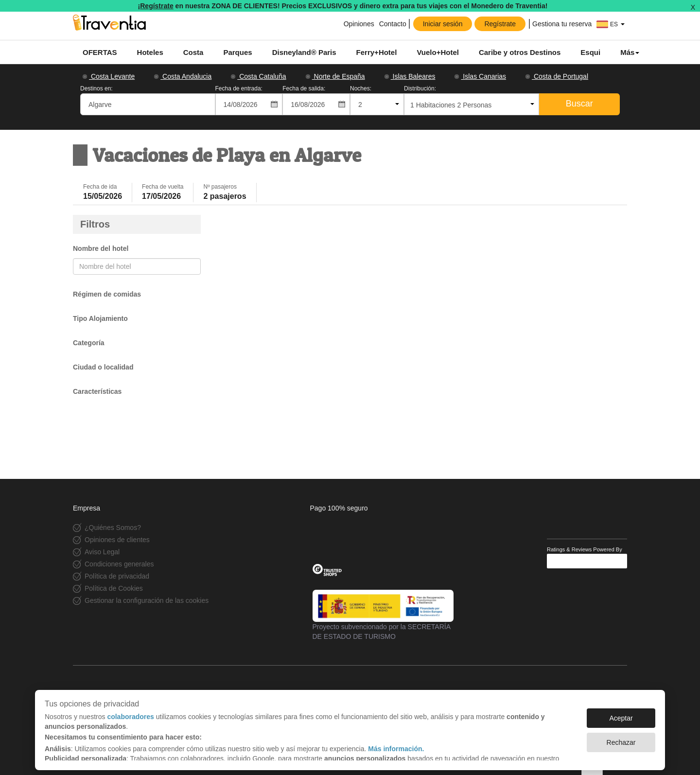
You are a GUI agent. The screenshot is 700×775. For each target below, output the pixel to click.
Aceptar (621, 713)
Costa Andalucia (183, 76)
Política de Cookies (114, 588)
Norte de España (335, 76)
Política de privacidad (117, 576)
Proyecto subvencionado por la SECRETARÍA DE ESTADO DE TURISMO (383, 615)
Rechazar (621, 738)
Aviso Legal (102, 552)
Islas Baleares (410, 76)
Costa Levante (109, 76)
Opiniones (358, 24)
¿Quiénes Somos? (113, 528)
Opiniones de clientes (117, 540)
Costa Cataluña (258, 76)
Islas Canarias (480, 76)
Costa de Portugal (557, 76)
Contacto (393, 24)
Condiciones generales (119, 564)
